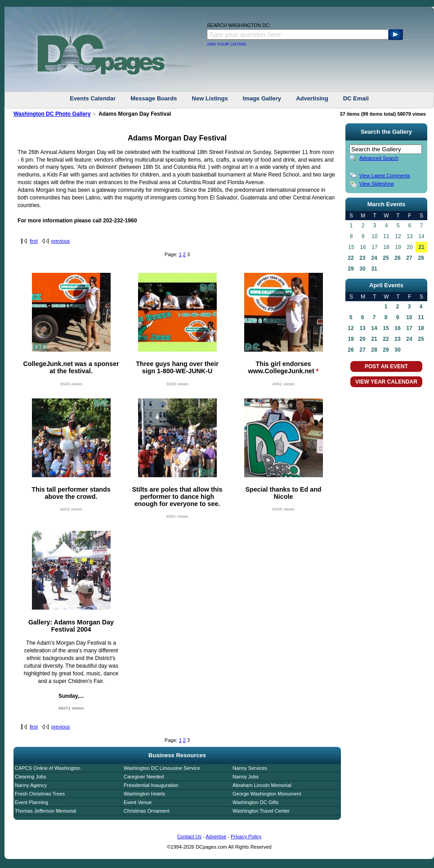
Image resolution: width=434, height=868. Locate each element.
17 (409, 328)
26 (397, 258)
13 (362, 328)
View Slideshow (377, 184)
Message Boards (154, 98)
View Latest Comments (385, 176)
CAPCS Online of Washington (48, 768)
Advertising (312, 98)
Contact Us (189, 836)
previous (61, 241)
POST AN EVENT (386, 366)
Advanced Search (379, 158)
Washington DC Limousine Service (162, 768)
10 (409, 317)
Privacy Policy (246, 836)
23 (362, 258)
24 (374, 258)
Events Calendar (93, 98)
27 (409, 258)
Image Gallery (262, 98)
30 (362, 269)
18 (421, 328)
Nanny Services (250, 768)
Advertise (216, 836)
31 (374, 269)
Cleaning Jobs (31, 777)
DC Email (356, 98)
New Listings (210, 98)
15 (386, 328)
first (34, 241)
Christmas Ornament (146, 811)
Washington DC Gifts (255, 802)
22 (351, 258)
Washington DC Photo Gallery (52, 114)
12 (351, 328)
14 (374, 328)
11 (421, 317)
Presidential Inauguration (151, 785)
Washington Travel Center (261, 811)
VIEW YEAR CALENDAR (386, 382)
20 (362, 339)
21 (421, 247)
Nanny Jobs (246, 777)
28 (421, 258)
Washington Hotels (144, 794)
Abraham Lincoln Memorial (262, 785)
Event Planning (31, 802)
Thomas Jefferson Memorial (45, 811)
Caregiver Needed (144, 777)
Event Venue (138, 802)
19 (351, 339)
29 (351, 269)
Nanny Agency (31, 785)
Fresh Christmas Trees (40, 794)
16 (397, 328)
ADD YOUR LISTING (227, 44)
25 (386, 258)
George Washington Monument (267, 794)
